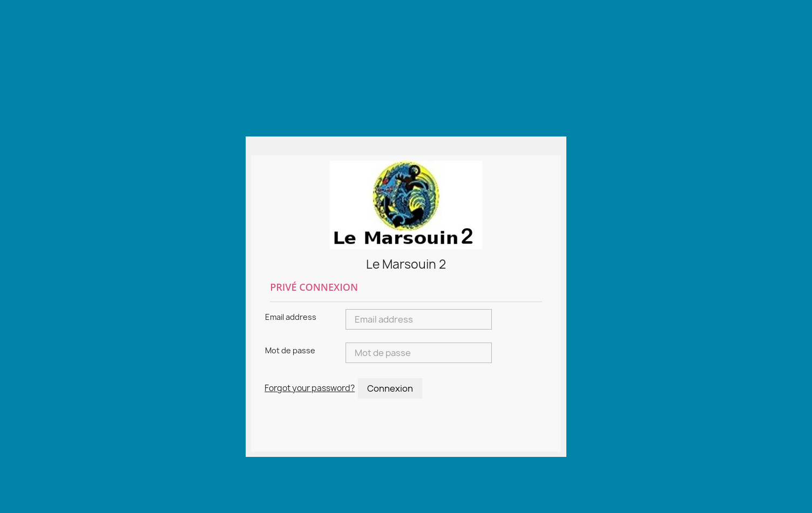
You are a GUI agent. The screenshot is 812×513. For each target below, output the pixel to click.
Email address (291, 317)
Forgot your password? (310, 388)
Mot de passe (290, 350)
